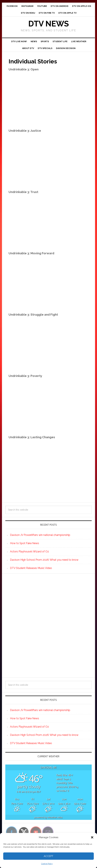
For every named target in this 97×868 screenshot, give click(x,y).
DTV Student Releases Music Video (31, 568)
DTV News (48, 24)
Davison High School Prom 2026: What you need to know (44, 560)
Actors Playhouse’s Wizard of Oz (29, 552)
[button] (92, 837)
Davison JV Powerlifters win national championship (40, 535)
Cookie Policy (47, 864)
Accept (48, 856)
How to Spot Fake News (25, 543)
